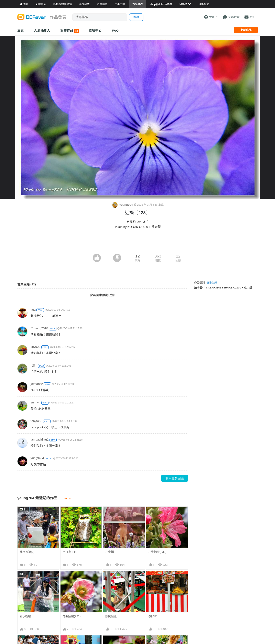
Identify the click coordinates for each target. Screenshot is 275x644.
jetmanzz (37, 384)
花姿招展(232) (157, 552)
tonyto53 (36, 421)
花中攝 (110, 552)
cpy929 (35, 347)
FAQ (115, 30)
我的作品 (69, 31)
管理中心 (95, 30)
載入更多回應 (175, 478)
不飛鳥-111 (70, 552)
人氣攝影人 (42, 30)
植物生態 (212, 283)
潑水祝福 (25, 616)
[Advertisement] (137, 243)
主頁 (21, 30)
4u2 (33, 310)
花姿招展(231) (72, 616)
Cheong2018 (39, 328)
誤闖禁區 (111, 616)
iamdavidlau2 (40, 439)
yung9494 (37, 458)
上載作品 (246, 30)
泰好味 (153, 616)
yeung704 (123, 205)
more (68, 498)
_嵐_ (34, 365)
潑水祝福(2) (27, 552)
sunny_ (35, 402)
